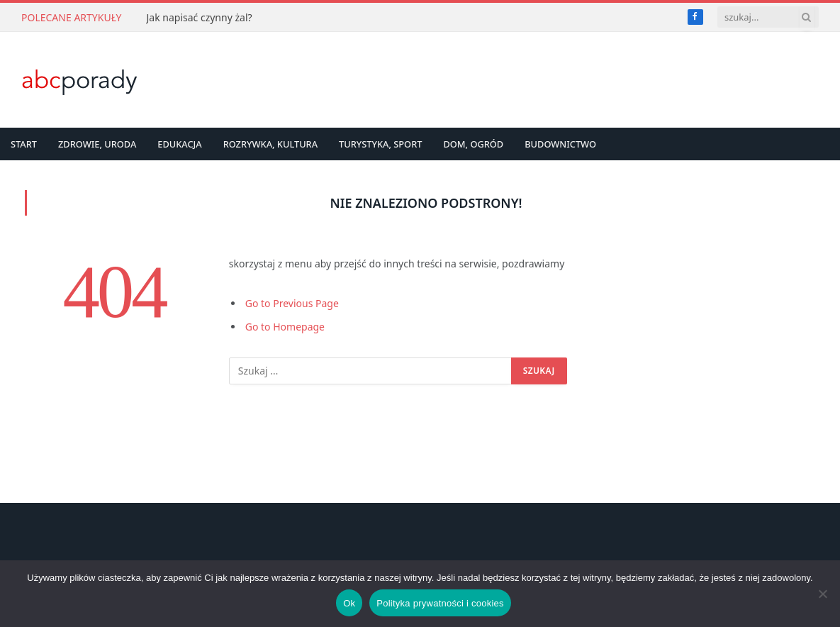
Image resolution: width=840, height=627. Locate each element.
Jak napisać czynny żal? (199, 18)
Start (24, 144)
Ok (349, 603)
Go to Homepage (285, 327)
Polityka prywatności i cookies (440, 603)
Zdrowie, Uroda (97, 144)
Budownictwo (560, 144)
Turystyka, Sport (380, 144)
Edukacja (179, 144)
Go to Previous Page (292, 303)
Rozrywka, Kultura (270, 144)
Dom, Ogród (473, 144)
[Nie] (822, 594)
